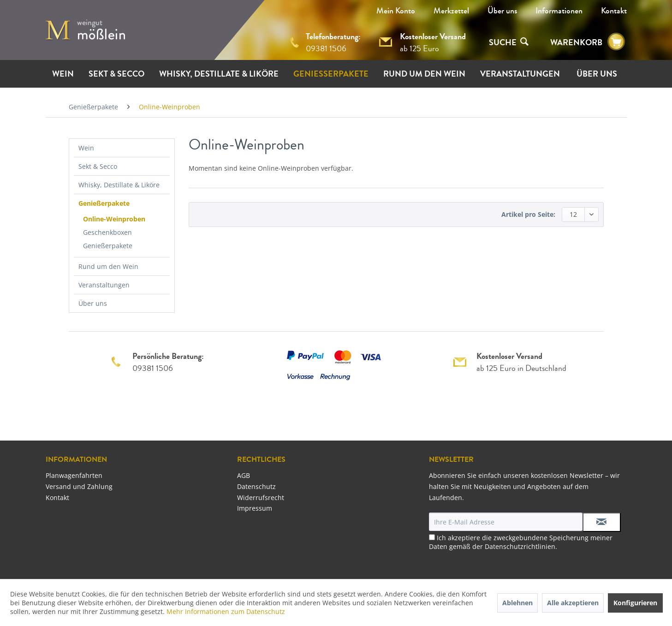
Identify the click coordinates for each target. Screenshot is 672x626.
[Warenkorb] (616, 42)
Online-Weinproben (114, 219)
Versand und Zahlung (79, 486)
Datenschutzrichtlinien (520, 546)
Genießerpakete (104, 203)
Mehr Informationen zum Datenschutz (226, 611)
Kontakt (614, 11)
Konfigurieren (635, 603)
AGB (244, 475)
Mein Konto (396, 11)
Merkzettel (451, 11)
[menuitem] (502, 11)
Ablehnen (517, 603)
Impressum (255, 508)
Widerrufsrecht (261, 498)
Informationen (559, 11)
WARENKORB (576, 42)
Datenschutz (256, 486)
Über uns (502, 11)
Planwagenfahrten (74, 475)
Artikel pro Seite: (528, 214)
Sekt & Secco (98, 166)
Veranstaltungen (104, 285)
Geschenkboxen (107, 232)
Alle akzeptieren (573, 603)
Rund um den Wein (108, 266)
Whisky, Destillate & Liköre (119, 185)
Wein (86, 148)
